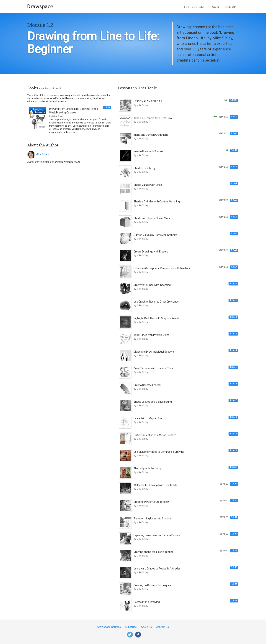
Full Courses (194, 7)
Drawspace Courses (109, 627)
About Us (146, 627)
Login (215, 7)
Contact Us (162, 627)
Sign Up (230, 7)
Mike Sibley (42, 154)
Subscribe (131, 627)
